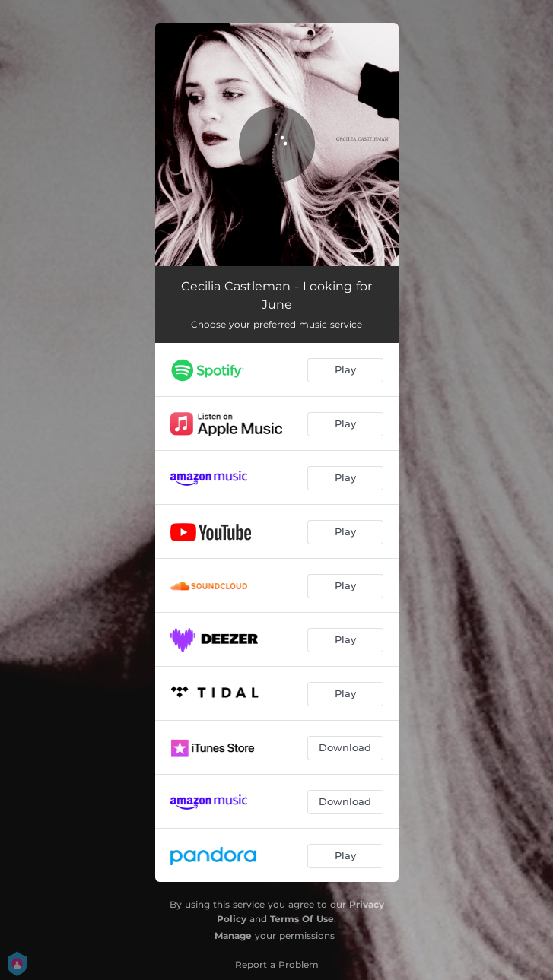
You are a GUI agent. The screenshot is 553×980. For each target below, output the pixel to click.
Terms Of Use (302, 919)
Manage (233, 936)
